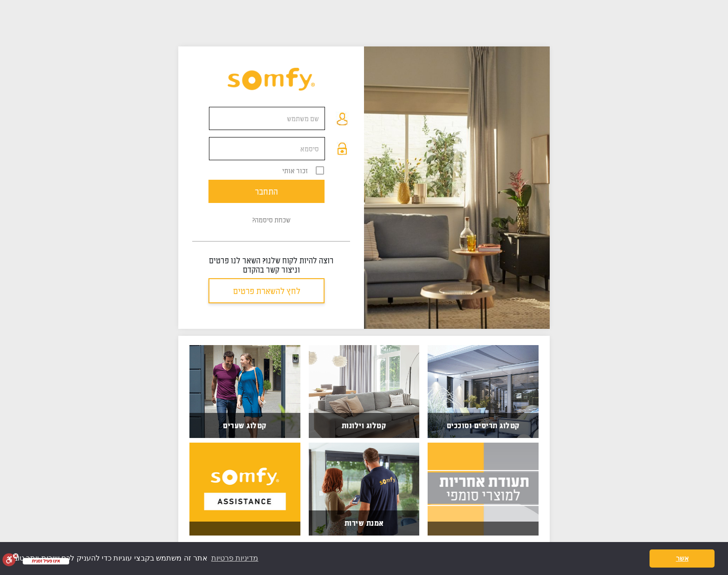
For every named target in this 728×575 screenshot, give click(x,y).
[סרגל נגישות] (10, 560)
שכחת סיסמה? (271, 220)
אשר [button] (682, 558)
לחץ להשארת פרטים (267, 291)
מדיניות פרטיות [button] (235, 558)
